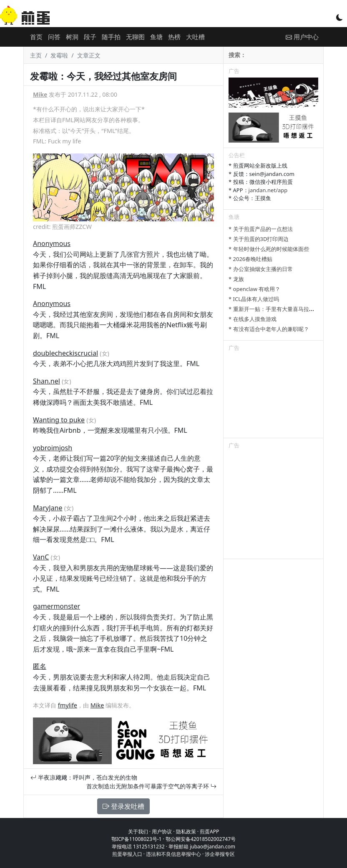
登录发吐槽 (123, 806)
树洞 (72, 37)
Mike (40, 94)
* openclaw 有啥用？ (254, 289)
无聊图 (135, 37)
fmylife (68, 705)
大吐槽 (195, 37)
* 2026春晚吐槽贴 (250, 259)
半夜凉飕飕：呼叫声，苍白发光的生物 (84, 777)
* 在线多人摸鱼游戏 (253, 319)
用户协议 (162, 832)
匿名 (40, 666)
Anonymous (52, 243)
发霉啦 (59, 55)
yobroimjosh (53, 448)
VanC (41, 557)
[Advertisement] (273, 396)
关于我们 (138, 832)
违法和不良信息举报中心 (173, 854)
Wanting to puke (59, 420)
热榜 (174, 37)
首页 (36, 37)
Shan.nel (47, 381)
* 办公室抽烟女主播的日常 (261, 269)
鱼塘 (156, 37)
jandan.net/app (268, 190)
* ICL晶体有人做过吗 (254, 299)
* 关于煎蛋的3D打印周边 (259, 239)
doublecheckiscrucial (65, 353)
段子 (90, 37)
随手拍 (111, 37)
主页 (36, 55)
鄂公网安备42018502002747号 (201, 839)
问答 (54, 37)
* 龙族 (236, 279)
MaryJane (48, 508)
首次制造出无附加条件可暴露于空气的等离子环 (151, 786)
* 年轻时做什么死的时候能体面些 (269, 249)
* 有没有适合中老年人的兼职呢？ (269, 329)
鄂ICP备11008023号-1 (137, 839)
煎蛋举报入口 (127, 854)
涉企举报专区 (220, 854)
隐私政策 (186, 832)
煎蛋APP (209, 832)
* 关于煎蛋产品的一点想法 (261, 229)
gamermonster (57, 606)
